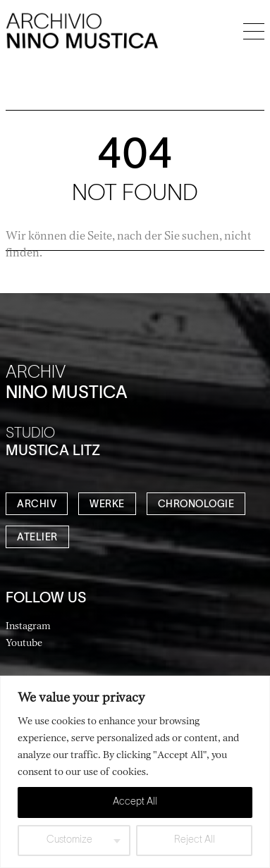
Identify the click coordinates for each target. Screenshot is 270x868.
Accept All (135, 802)
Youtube (24, 642)
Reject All (195, 840)
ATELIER (37, 538)
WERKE (107, 505)
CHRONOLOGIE (196, 505)
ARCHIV (37, 505)
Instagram (28, 625)
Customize (69, 840)
